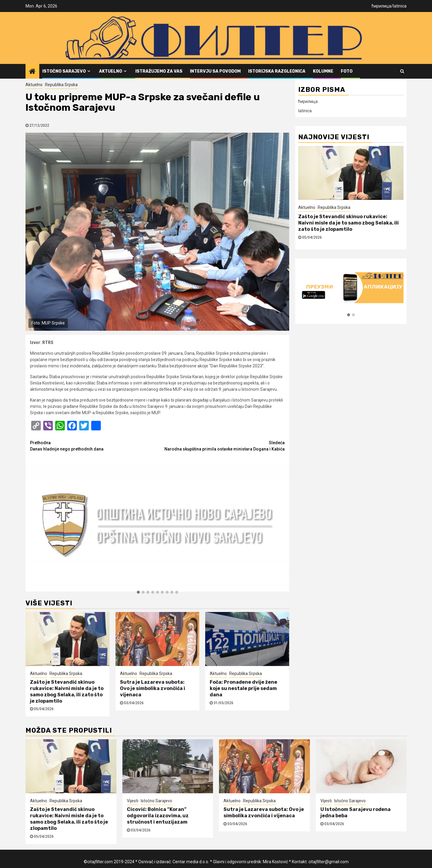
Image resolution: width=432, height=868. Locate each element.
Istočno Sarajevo (64, 71)
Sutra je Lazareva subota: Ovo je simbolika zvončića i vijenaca (153, 688)
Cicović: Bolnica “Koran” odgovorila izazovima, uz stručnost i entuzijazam (158, 816)
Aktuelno (111, 71)
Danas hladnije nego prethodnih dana (94, 446)
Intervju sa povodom (215, 71)
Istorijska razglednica (277, 71)
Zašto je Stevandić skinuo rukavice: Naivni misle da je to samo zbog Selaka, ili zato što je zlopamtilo (67, 691)
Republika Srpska (61, 85)
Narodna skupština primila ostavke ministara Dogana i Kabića (221, 446)
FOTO (347, 71)
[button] (138, 592)
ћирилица (381, 6)
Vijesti (133, 801)
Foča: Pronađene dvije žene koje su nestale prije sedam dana (243, 688)
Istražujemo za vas (159, 71)
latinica (400, 6)
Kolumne (323, 71)
